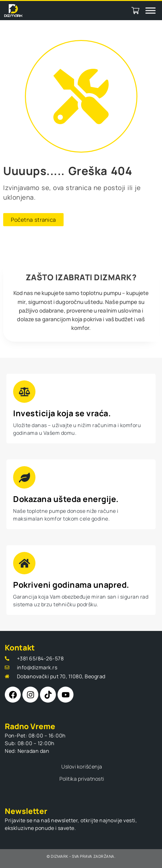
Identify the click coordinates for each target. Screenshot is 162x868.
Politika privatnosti (82, 779)
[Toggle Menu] (150, 10)
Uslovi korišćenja (82, 767)
